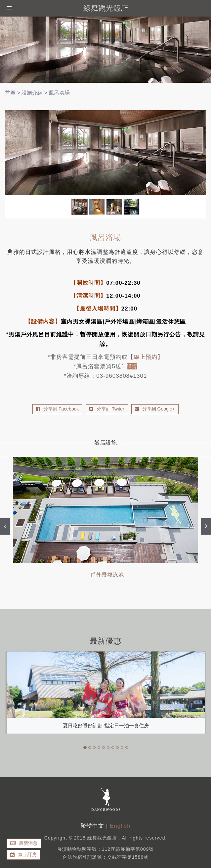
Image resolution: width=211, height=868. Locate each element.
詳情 (132, 366)
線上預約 (146, 357)
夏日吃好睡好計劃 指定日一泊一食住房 (106, 725)
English (120, 826)
